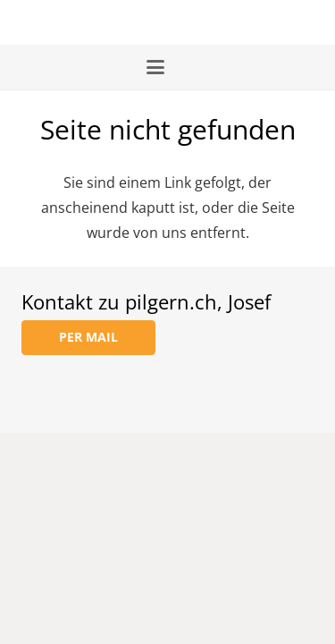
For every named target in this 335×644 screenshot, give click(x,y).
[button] (167, 67)
